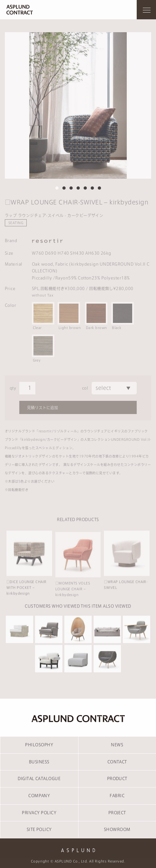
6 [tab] (92, 188)
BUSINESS (39, 762)
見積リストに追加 (42, 408)
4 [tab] (78, 188)
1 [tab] (57, 188)
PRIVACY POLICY (39, 813)
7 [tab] (99, 188)
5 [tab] (85, 188)
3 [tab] (71, 188)
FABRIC (117, 796)
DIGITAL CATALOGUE (39, 778)
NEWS (117, 745)
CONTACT (117, 762)
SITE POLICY (39, 829)
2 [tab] (64, 188)
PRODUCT (117, 778)
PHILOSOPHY (39, 745)
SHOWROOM (117, 829)
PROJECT (117, 813)
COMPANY (39, 796)
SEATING (16, 223)
